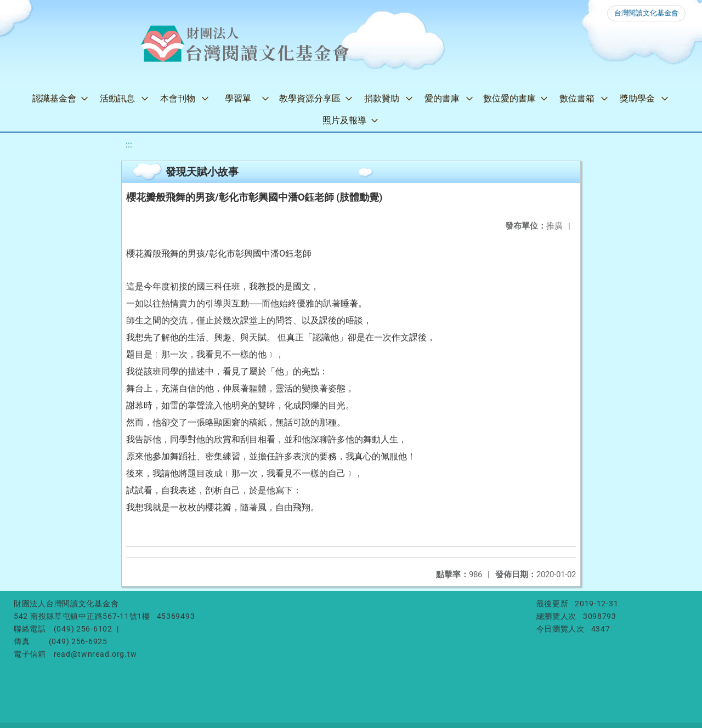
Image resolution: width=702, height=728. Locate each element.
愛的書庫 (442, 98)
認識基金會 (54, 98)
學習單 (238, 98)
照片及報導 (344, 120)
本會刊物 (178, 98)
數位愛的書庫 (509, 98)
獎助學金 (637, 98)
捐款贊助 (382, 98)
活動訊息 (117, 98)
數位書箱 (577, 98)
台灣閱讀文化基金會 (646, 13)
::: (129, 144)
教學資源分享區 (310, 98)
